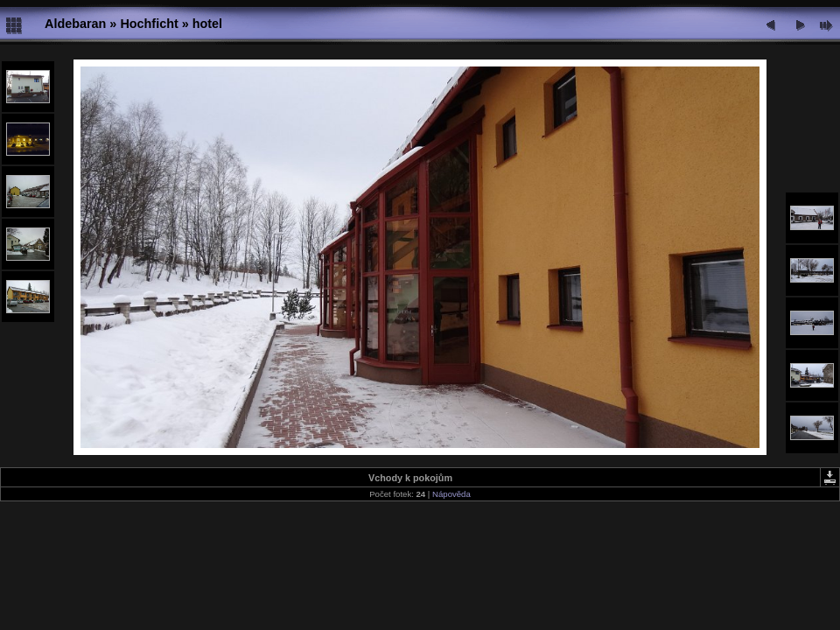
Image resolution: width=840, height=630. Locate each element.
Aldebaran (75, 24)
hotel (207, 24)
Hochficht (149, 24)
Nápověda (451, 494)
